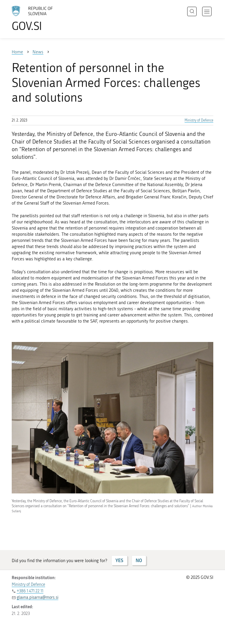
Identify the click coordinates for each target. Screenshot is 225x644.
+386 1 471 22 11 (30, 591)
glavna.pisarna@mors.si (37, 597)
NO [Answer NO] (139, 560)
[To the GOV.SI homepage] (41, 18)
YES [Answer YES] (119, 560)
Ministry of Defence (199, 120)
